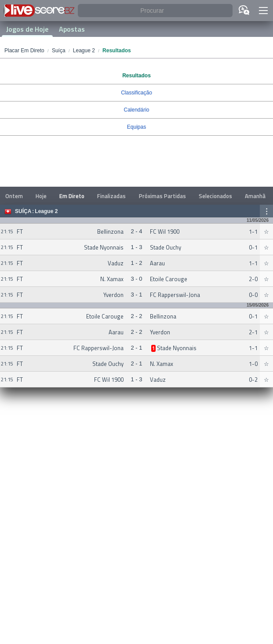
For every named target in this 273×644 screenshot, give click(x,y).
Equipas (136, 127)
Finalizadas (111, 196)
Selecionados (215, 196)
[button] (263, 11)
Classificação (136, 93)
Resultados (136, 76)
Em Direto (72, 196)
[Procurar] (155, 11)
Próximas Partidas (162, 196)
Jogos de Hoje (27, 29)
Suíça (23, 211)
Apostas (72, 29)
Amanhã (255, 196)
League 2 (46, 211)
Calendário (136, 110)
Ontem (14, 196)
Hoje (41, 196)
